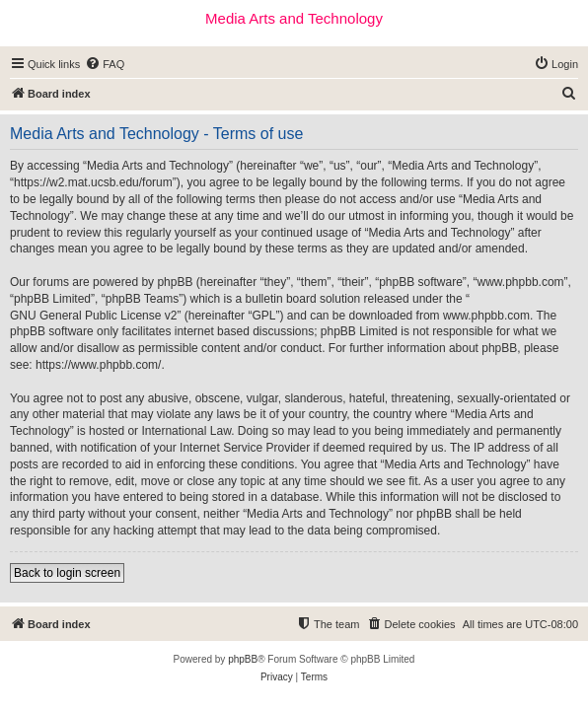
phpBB (243, 659)
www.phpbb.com (486, 316)
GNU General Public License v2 (93, 316)
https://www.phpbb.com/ (98, 365)
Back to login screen (67, 573)
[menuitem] (105, 64)
